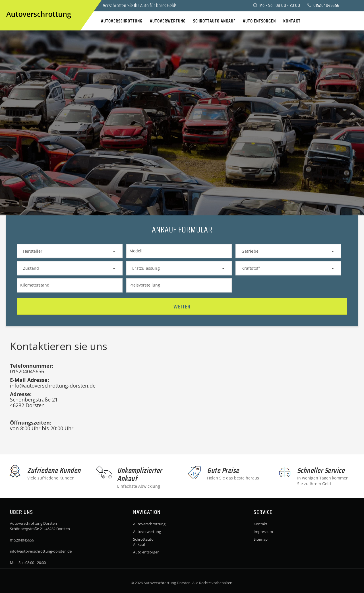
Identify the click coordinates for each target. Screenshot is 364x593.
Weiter (182, 306)
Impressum (263, 532)
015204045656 (323, 5)
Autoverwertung (147, 532)
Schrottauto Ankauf (143, 542)
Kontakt (260, 524)
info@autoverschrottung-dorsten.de (41, 551)
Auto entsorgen (146, 552)
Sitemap (261, 539)
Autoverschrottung (148, 524)
